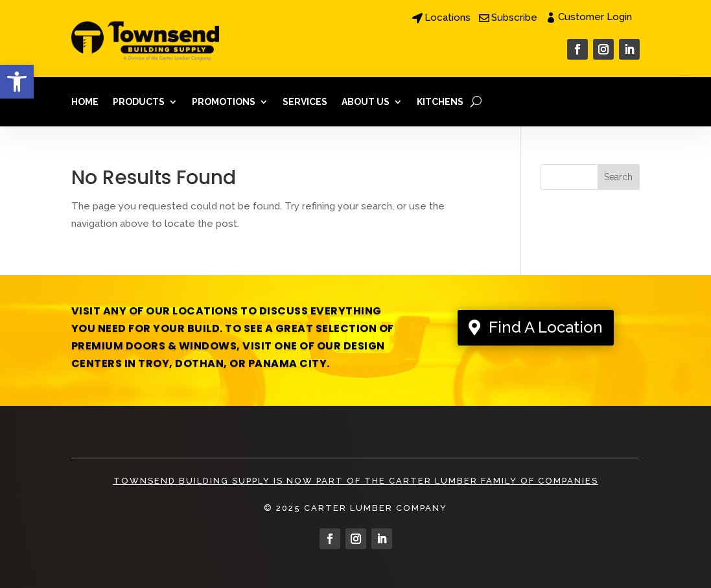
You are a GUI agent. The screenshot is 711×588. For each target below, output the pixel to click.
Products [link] (139, 102)
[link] (17, 82)
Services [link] (305, 102)
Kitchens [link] (440, 102)
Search (618, 177)
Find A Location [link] (546, 327)
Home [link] (85, 102)
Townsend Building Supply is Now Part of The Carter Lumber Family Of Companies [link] (356, 481)
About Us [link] (366, 102)
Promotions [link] (224, 102)
